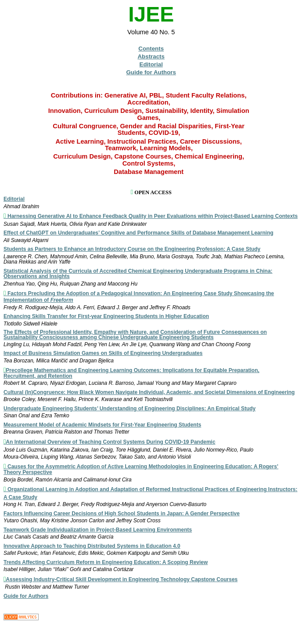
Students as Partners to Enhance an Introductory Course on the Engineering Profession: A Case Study (132, 249)
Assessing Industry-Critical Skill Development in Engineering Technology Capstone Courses (122, 579)
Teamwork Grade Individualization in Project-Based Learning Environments (98, 530)
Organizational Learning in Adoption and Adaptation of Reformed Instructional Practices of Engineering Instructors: (153, 489)
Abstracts (151, 56)
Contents (151, 49)
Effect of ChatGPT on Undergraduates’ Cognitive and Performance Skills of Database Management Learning (138, 233)
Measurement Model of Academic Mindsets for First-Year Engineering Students (102, 425)
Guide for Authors (151, 72)
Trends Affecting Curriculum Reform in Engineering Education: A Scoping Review (106, 562)
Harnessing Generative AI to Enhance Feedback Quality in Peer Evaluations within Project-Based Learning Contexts (153, 216)
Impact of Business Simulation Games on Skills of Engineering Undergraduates (103, 353)
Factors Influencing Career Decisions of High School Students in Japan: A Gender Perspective (122, 514)
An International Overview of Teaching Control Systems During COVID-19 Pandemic (110, 442)
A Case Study (20, 497)
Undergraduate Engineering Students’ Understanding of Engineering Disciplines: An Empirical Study (129, 409)
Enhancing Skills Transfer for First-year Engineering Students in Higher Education (106, 316)
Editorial (151, 64)
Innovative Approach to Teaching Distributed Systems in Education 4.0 (92, 546)
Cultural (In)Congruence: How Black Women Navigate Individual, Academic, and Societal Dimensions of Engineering (149, 392)
